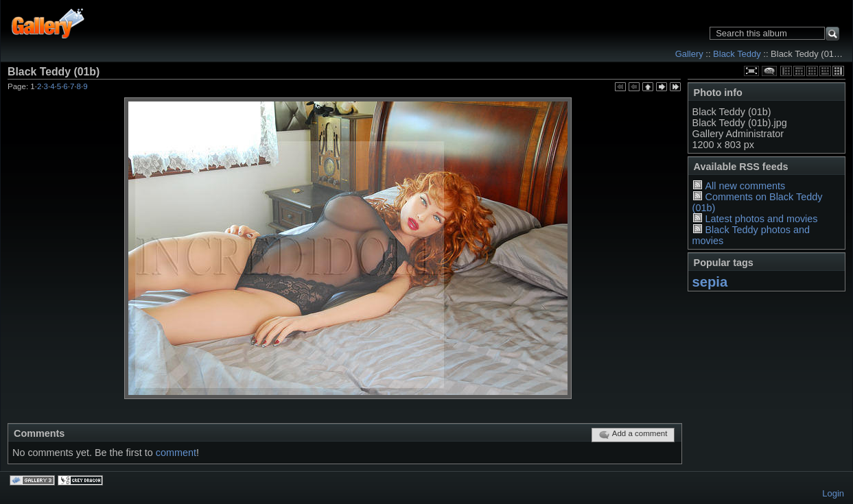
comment (176, 453)
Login (833, 493)
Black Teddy (737, 54)
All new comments (745, 186)
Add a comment (633, 435)
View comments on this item (769, 71)
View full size (751, 71)
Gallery (689, 54)
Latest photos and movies (761, 219)
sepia (710, 282)
